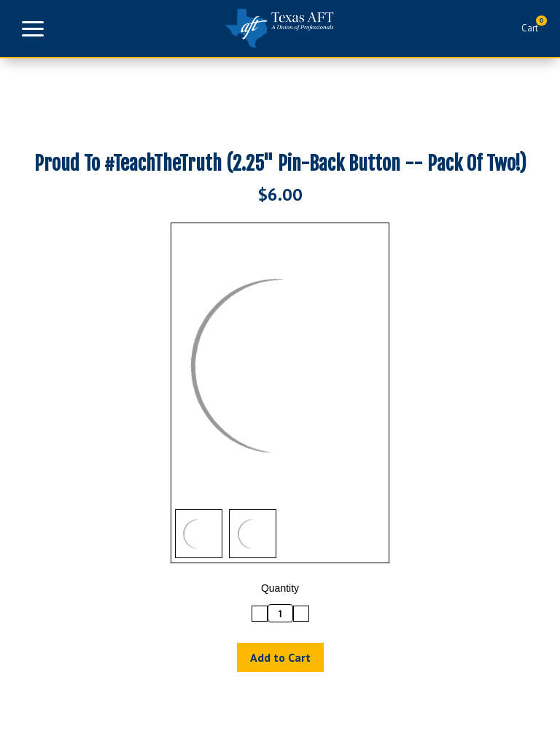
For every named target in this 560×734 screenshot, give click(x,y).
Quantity (280, 588)
